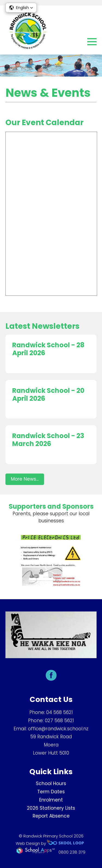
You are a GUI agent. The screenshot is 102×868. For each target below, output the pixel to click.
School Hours (51, 783)
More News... (25, 479)
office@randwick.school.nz (58, 729)
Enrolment (51, 800)
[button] (21, 8)
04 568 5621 (60, 712)
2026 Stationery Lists (51, 808)
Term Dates (51, 792)
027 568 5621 (59, 721)
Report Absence (51, 816)
